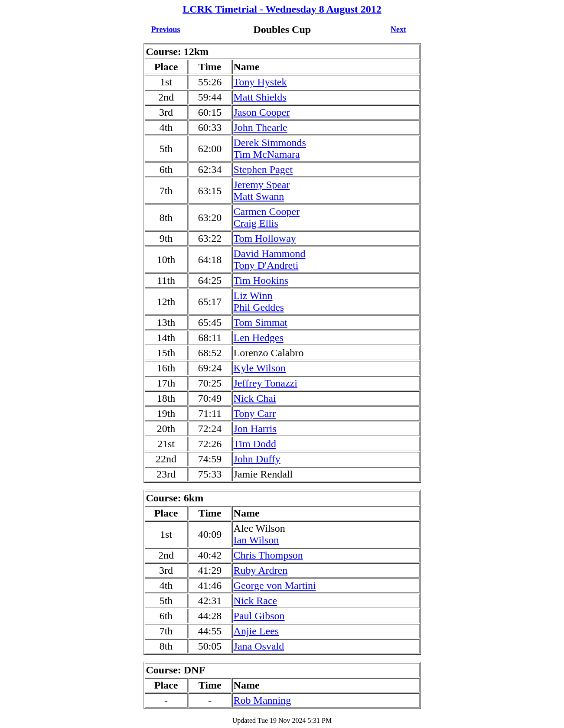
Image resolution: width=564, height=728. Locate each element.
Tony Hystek (260, 82)
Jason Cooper (262, 112)
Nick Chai (255, 398)
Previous (166, 29)
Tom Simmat (261, 322)
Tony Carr (255, 413)
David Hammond (270, 253)
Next (398, 29)
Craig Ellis (256, 223)
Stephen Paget (263, 169)
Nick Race (256, 601)
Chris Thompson (268, 555)
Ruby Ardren (261, 570)
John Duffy (257, 459)
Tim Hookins (261, 280)
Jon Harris (255, 429)
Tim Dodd (255, 444)
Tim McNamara (267, 154)
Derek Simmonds (270, 143)
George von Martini (275, 585)
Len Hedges (259, 338)
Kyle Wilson (260, 368)
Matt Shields (260, 97)
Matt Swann (259, 196)
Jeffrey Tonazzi (266, 383)
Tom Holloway (265, 238)
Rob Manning (262, 700)
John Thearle (261, 127)
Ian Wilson (256, 540)
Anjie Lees (256, 631)
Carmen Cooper (267, 211)
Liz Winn (253, 296)
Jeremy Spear (262, 185)
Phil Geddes (259, 307)
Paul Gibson (259, 616)
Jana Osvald (259, 646)
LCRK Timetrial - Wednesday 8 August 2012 (282, 9)
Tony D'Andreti (266, 265)
